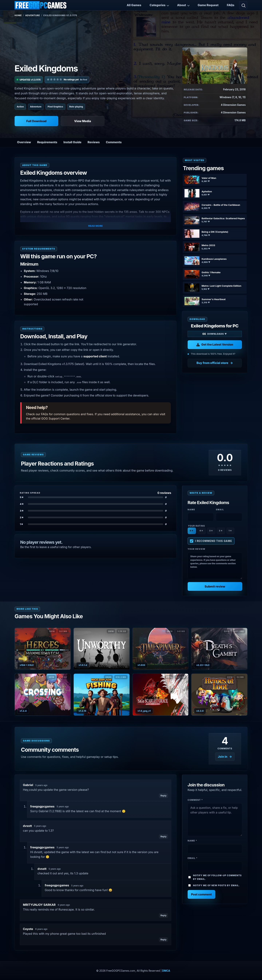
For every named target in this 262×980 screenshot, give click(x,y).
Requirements (47, 142)
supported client (95, 356)
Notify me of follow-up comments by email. (217, 877)
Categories (157, 5)
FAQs (231, 5)
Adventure (33, 15)
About (181, 5)
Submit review (215, 586)
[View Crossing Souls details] (43, 695)
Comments (114, 142)
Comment (195, 800)
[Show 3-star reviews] (96, 511)
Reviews (94, 142)
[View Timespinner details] (161, 649)
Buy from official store (212, 363)
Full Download (36, 121)
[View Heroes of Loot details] (219, 695)
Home (18, 15)
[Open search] (243, 5)
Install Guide (73, 142)
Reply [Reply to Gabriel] (163, 796)
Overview (24, 142)
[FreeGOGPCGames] (41, 5)
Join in (223, 757)
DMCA (166, 971)
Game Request (208, 5)
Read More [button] (96, 226)
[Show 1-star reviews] (96, 524)
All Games (134, 5)
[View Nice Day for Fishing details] (102, 695)
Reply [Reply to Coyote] (163, 940)
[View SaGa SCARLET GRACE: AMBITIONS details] (161, 695)
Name (192, 841)
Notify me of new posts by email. (216, 885)
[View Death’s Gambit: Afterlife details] (219, 649)
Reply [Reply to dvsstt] (163, 836)
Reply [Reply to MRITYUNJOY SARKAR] (163, 915)
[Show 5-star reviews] (96, 497)
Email (192, 858)
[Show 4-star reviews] (96, 504)
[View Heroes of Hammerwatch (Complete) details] (43, 649)
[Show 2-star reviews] (96, 517)
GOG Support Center (55, 418)
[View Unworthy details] (102, 649)
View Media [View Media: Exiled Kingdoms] (83, 121)
